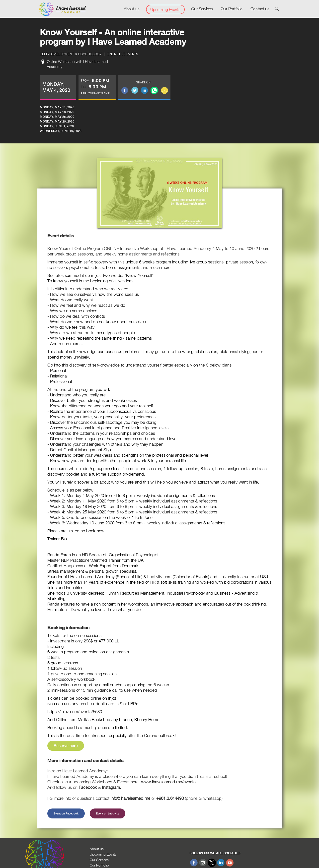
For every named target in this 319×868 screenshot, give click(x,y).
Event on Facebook (66, 813)
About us (132, 9)
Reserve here (66, 746)
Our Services (202, 9)
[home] (62, 9)
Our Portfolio (232, 9)
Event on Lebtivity (108, 813)
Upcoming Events (165, 9)
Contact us (260, 9)
